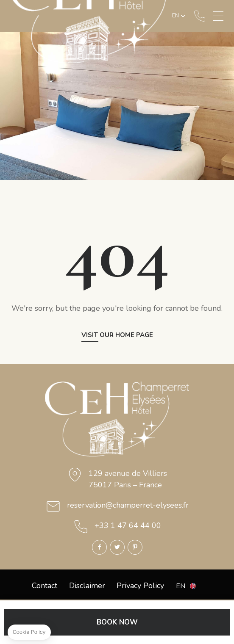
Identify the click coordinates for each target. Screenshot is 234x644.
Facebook (99, 547)
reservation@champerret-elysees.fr (128, 505)
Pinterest (135, 547)
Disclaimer (87, 586)
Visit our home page (117, 336)
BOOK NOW (117, 622)
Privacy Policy (140, 586)
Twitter (117, 547)
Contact (45, 586)
